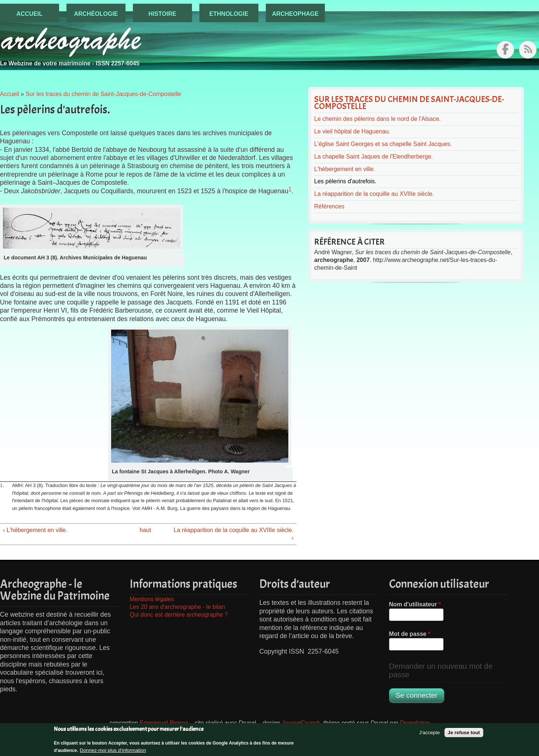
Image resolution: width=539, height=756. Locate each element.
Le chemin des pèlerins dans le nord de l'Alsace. (377, 119)
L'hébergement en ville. (345, 169)
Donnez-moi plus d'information (113, 752)
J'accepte (429, 735)
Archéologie (96, 14)
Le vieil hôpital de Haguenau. (352, 131)
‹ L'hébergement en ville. (35, 530)
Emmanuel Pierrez (164, 723)
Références (329, 206)
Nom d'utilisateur (415, 604)
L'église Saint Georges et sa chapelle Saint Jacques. (383, 144)
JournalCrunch (301, 723)
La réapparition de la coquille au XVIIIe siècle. (374, 194)
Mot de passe (410, 634)
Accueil (29, 14)
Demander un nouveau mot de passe (441, 670)
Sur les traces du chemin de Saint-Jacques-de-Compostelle (103, 94)
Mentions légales (152, 599)
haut (145, 530)
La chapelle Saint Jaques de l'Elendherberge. (374, 156)
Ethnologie (229, 14)
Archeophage (295, 14)
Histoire (162, 14)
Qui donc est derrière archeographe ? (179, 615)
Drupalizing (415, 723)
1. (2, 485)
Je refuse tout (464, 735)
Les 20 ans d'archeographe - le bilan (177, 607)
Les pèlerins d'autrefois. (345, 181)
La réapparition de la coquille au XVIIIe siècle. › (234, 534)
